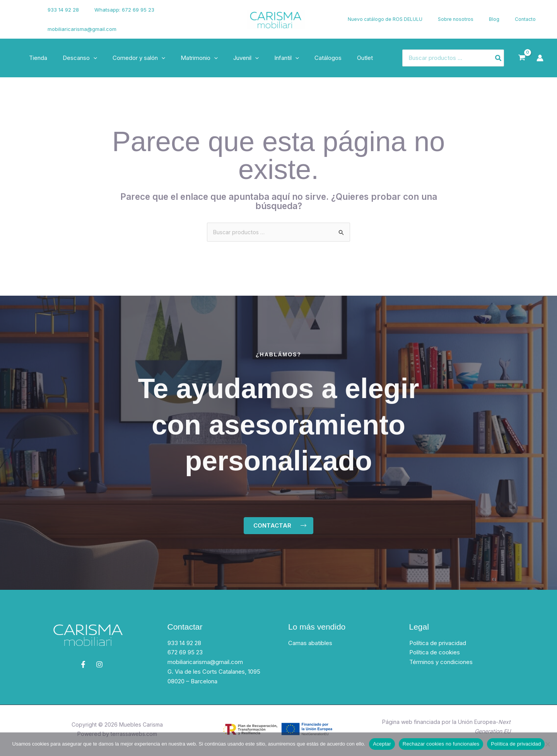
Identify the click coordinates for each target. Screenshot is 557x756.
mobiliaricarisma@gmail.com (81, 29)
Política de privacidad (438, 645)
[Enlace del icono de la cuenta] (540, 58)
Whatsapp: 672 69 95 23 (118, 10)
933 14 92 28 (62, 10)
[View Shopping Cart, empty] (522, 58)
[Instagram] (20, 24)
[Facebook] (17, 15)
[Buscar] (499, 58)
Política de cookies (435, 655)
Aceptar (382, 744)
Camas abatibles (310, 645)
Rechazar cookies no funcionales (441, 744)
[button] (88, 58)
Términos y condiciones (441, 664)
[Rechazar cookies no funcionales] (547, 744)
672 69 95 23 (185, 655)
